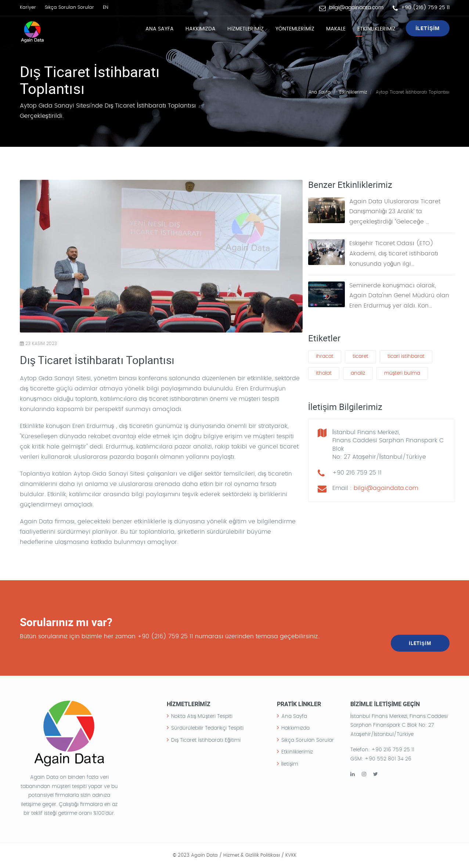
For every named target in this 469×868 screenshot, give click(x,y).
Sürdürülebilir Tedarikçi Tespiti (207, 728)
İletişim (290, 764)
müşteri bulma (402, 374)
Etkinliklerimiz (353, 92)
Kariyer (28, 8)
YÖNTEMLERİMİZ (295, 29)
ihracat (325, 357)
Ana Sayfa (160, 29)
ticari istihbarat (406, 357)
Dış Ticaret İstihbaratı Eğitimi (206, 740)
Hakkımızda (201, 29)
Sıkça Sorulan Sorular (70, 8)
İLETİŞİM (427, 28)
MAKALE (336, 29)
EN (106, 8)
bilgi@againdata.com (356, 8)
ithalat (324, 374)
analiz (358, 374)
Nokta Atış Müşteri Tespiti (202, 716)
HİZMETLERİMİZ (246, 29)
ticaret (360, 357)
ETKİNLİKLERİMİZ (377, 29)
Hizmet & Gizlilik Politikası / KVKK (260, 855)
